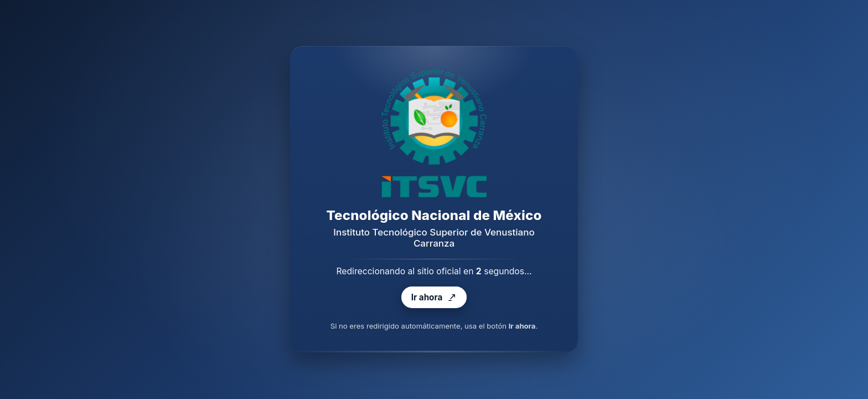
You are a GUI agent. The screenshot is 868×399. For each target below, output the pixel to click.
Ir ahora (434, 298)
